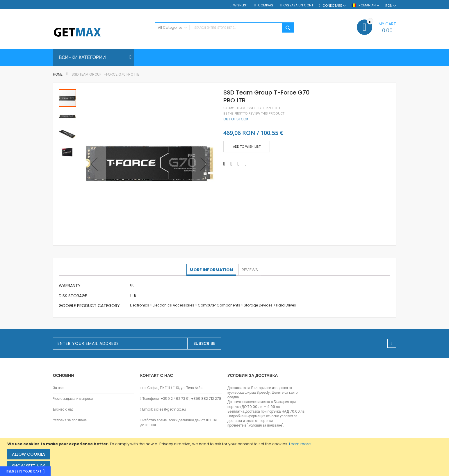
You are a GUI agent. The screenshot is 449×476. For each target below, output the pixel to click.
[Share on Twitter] (232, 164)
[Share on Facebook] (224, 164)
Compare (265, 5)
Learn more (300, 444)
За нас (58, 388)
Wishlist (240, 5)
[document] (225, 457)
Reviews (250, 270)
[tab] (212, 270)
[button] (94, 164)
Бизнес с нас (63, 409)
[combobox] (224, 28)
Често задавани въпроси (73, 399)
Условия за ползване (70, 420)
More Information (212, 270)
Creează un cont (298, 5)
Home (58, 74)
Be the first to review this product (254, 114)
